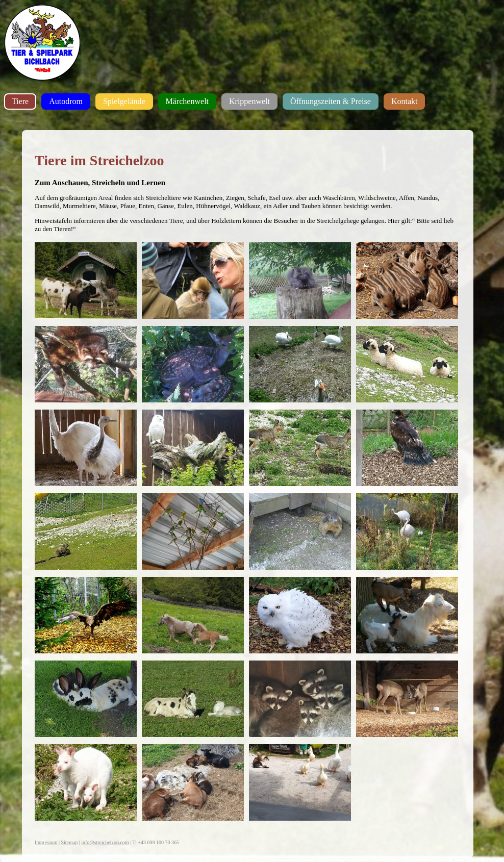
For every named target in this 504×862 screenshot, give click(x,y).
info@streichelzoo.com (105, 842)
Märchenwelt (187, 101)
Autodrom (66, 101)
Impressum (46, 842)
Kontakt (405, 101)
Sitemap (69, 842)
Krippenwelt (249, 101)
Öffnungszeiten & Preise (331, 101)
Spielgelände (124, 101)
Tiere (20, 101)
